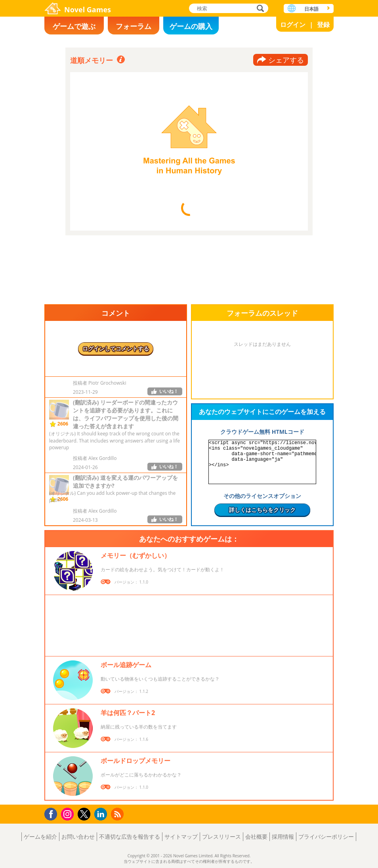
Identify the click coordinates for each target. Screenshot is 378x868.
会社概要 (256, 837)
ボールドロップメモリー (136, 761)
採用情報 (283, 837)
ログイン (293, 25)
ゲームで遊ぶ (74, 26)
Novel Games (88, 10)
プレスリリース (221, 837)
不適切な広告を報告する (130, 837)
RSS (118, 814)
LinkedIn (102, 814)
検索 (259, 9)
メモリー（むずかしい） (136, 555)
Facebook (53, 813)
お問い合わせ (78, 837)
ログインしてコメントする (116, 348)
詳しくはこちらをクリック (262, 510)
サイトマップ (181, 837)
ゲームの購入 (191, 26)
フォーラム (134, 26)
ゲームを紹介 (40, 837)
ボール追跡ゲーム (126, 665)
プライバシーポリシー (326, 837)
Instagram (69, 814)
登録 (323, 25)
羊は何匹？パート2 (128, 713)
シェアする (286, 60)
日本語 (311, 9)
